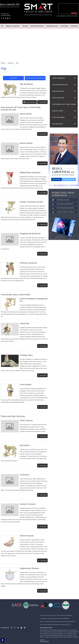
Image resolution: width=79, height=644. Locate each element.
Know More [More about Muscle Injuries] (43, 163)
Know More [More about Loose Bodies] (43, 407)
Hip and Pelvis (58, 124)
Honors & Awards (69, 179)
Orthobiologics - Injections (63, 104)
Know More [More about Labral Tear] (43, 346)
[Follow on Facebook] (2, 18)
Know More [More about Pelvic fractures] (43, 436)
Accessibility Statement (47, 618)
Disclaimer (43, 615)
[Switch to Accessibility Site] (3, 640)
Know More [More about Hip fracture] (43, 466)
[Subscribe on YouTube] (8, 18)
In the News (64, 26)
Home (2, 26)
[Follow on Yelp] (6, 18)
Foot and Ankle (59, 117)
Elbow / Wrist (58, 111)
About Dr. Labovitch (13, 26)
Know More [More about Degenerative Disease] (43, 591)
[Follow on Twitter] (3, 18)
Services (25, 26)
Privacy (49, 615)
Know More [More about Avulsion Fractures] (43, 527)
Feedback (69, 615)
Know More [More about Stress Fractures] (43, 560)
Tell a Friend (61, 615)
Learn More (74, 13)
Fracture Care (58, 98)
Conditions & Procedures (35, 78)
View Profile (56, 179)
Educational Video (31, 102)
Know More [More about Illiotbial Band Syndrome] (43, 193)
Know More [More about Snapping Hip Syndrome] (43, 254)
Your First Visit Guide (61, 200)
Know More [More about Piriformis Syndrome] (43, 285)
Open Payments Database (62, 618)
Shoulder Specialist (60, 85)
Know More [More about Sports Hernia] (43, 134)
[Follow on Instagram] (10, 18)
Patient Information (37, 26)
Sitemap (54, 615)
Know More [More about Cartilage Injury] (43, 375)
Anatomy (13, 78)
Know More (43, 102)
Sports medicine (59, 78)
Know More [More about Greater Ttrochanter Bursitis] (43, 224)
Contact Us (74, 26)
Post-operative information (63, 208)
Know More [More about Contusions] (43, 495)
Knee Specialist (58, 91)
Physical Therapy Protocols (64, 212)
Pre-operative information (63, 204)
